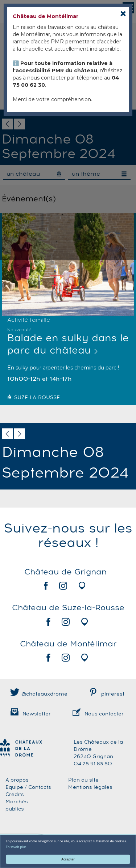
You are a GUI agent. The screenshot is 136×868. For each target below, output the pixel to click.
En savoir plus (16, 847)
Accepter (68, 859)
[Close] (123, 14)
